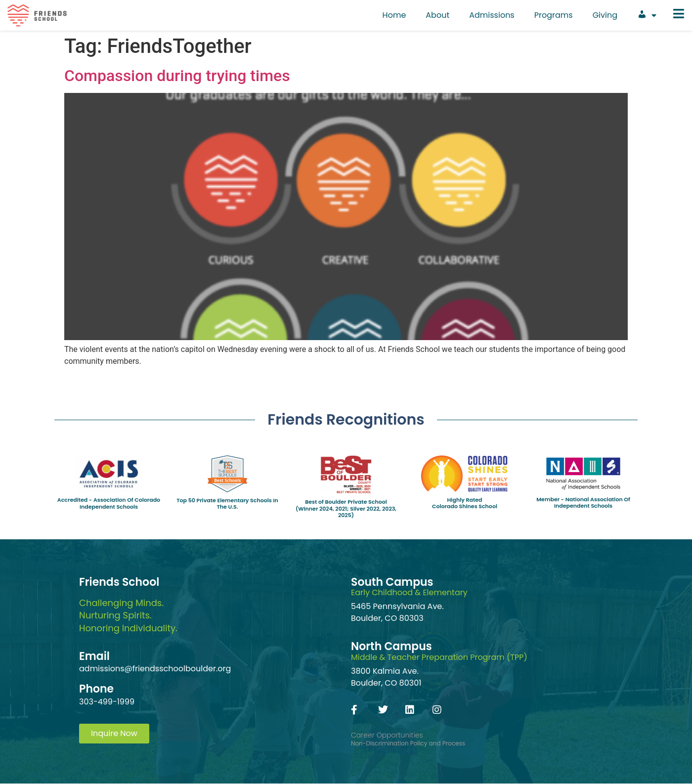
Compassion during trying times (177, 76)
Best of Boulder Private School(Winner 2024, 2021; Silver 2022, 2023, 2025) (346, 508)
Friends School (119, 582)
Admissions (492, 15)
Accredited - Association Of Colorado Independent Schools (109, 503)
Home (394, 15)
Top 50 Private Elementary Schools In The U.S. (227, 503)
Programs (554, 15)
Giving (605, 15)
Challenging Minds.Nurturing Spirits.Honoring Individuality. (128, 615)
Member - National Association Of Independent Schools (583, 502)
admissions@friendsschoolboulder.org (155, 669)
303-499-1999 (107, 702)
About (437, 15)
